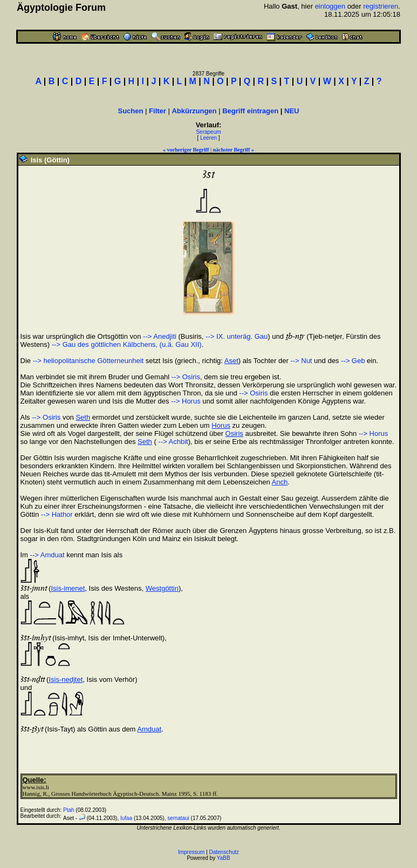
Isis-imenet (68, 588)
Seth (83, 417)
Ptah (69, 810)
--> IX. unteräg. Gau (237, 336)
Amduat (149, 729)
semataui (178, 818)
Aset (231, 361)
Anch (280, 482)
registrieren (381, 6)
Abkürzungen (194, 111)
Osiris (234, 433)
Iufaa (126, 818)
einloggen (330, 6)
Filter (158, 111)
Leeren (208, 138)
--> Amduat (47, 555)
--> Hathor (57, 514)
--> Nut (301, 361)
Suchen (131, 111)
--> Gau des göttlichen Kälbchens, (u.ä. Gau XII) (127, 344)
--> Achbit (172, 442)
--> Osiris (186, 377)
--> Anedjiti (160, 336)
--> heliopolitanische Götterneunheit (88, 361)
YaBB (224, 858)
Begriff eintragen (250, 111)
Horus (221, 425)
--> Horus (186, 401)
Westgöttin (162, 588)
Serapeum (208, 132)
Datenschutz (224, 852)
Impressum (191, 852)
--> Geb (353, 361)
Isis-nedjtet (66, 679)
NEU (292, 111)
